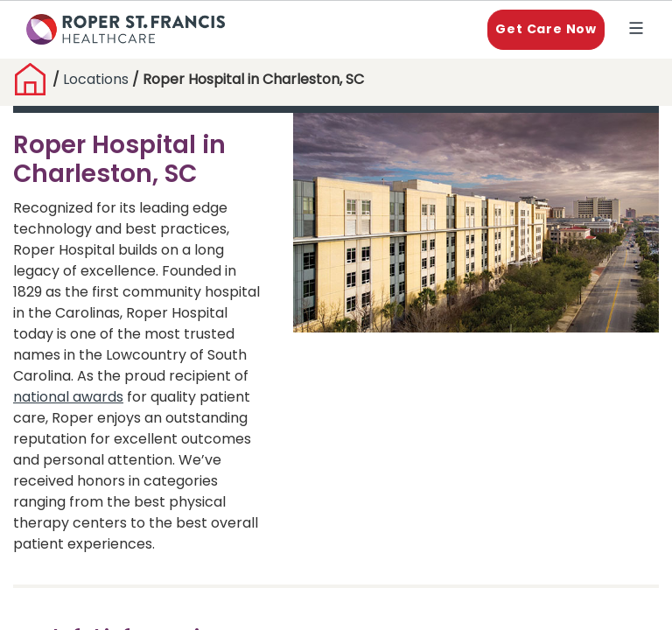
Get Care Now (546, 30)
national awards (68, 398)
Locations (98, 80)
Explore (640, 31)
